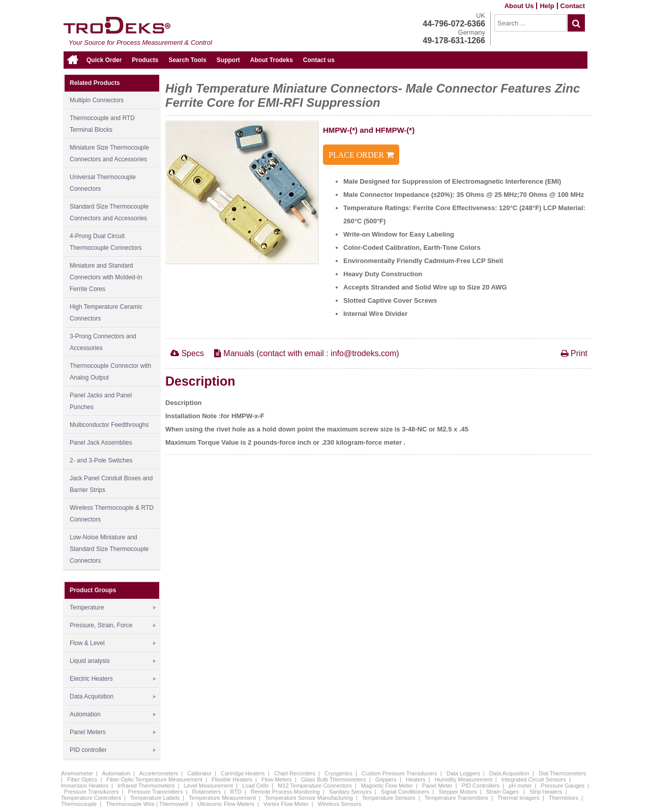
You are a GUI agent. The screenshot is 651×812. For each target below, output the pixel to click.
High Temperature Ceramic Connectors (106, 313)
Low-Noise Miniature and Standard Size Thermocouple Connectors (109, 549)
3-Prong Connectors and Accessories (103, 342)
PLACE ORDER (361, 155)
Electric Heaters (113, 679)
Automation (113, 715)
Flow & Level (113, 644)
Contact (573, 6)
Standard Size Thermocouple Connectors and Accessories (109, 212)
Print (574, 354)
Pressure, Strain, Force (113, 626)
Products (145, 60)
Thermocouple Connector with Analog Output (110, 372)
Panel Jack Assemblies (101, 443)
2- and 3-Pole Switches (101, 460)
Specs (187, 354)
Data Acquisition (113, 697)
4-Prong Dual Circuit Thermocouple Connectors (106, 242)
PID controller (113, 750)
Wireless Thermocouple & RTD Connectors (112, 514)
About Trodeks (272, 60)
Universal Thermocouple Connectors (103, 183)
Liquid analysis (113, 661)
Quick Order (104, 60)
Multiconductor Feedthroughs (109, 425)
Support (228, 60)
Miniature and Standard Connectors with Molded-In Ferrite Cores (106, 277)
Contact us (319, 60)
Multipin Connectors (97, 100)
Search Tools (187, 60)
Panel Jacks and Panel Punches (101, 401)
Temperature (113, 608)
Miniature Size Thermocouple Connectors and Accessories (109, 153)
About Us (519, 6)
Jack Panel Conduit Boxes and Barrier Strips (111, 484)
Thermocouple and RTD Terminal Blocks (102, 124)
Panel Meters (113, 733)
